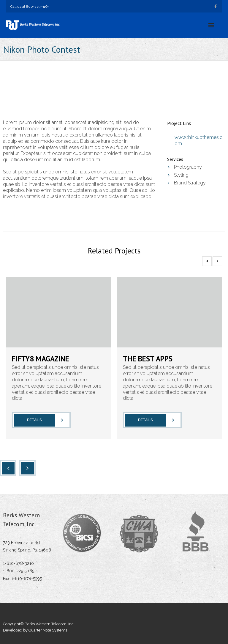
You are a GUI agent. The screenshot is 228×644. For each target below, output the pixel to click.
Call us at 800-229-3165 (30, 7)
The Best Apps (148, 359)
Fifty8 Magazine (41, 359)
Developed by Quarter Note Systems (35, 630)
